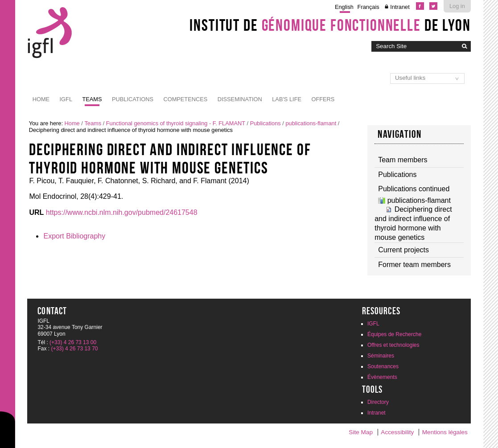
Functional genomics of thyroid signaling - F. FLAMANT (176, 123)
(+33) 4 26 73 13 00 (73, 342)
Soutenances (383, 366)
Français (368, 7)
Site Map (361, 432)
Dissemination (240, 99)
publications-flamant (311, 123)
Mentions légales (445, 432)
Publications (133, 99)
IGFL (66, 99)
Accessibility (397, 432)
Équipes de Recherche (394, 334)
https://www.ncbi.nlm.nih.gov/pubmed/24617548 (122, 212)
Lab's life (287, 99)
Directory (378, 402)
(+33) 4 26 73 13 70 (74, 349)
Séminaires (381, 356)
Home (41, 99)
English (344, 7)
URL (36, 212)
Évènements (382, 377)
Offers (323, 99)
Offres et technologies (393, 345)
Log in (457, 6)
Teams (92, 99)
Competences (185, 99)
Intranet (400, 7)
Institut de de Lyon (330, 25)
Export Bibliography (74, 236)
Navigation (399, 134)
